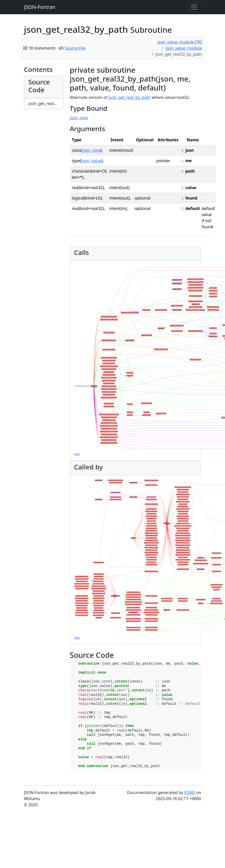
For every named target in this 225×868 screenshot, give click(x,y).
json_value (92, 161)
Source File (75, 48)
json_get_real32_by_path (46, 103)
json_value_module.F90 (180, 42)
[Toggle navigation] (194, 7)
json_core (79, 118)
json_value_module (184, 48)
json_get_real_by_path (129, 97)
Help (77, 454)
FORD (190, 793)
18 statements (42, 48)
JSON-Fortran (40, 7)
